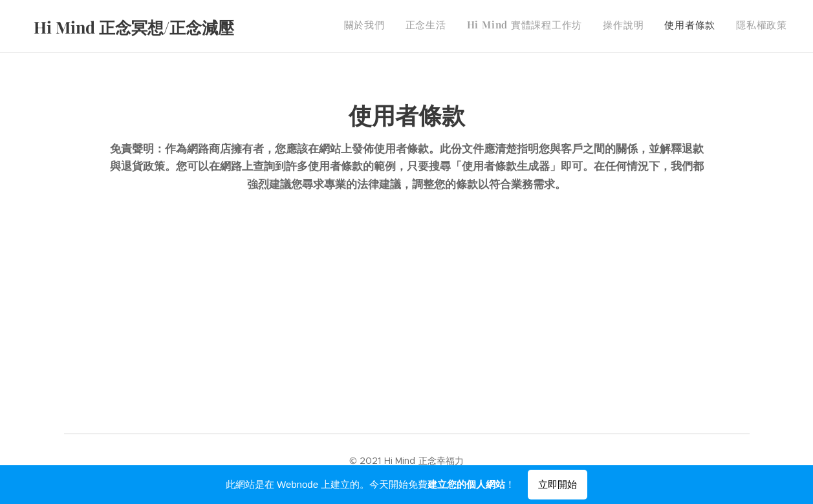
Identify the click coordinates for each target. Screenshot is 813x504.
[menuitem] (687, 26)
